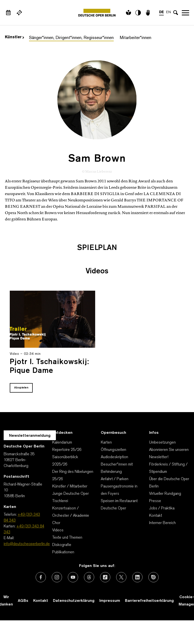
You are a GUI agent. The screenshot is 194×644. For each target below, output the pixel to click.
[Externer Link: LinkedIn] (137, 577)
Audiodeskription (114, 457)
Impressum (110, 601)
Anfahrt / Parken (115, 479)
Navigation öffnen (185, 13)
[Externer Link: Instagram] (57, 577)
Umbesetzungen (162, 443)
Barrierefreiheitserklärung (149, 601)
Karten (106, 443)
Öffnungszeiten (113, 450)
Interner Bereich (162, 523)
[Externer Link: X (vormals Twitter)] (121, 577)
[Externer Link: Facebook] (41, 577)
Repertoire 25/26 (67, 450)
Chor (56, 523)
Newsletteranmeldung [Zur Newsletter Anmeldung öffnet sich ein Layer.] (30, 436)
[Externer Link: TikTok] (105, 577)
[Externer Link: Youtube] (73, 577)
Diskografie (62, 545)
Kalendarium (62, 443)
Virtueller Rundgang (165, 494)
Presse (155, 501)
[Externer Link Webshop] (19, 13)
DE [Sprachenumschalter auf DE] (161, 12)
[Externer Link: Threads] (89, 577)
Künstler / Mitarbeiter (70, 486)
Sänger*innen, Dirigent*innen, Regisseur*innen (71, 38)
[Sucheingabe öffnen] (176, 13)
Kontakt (156, 516)
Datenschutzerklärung (74, 601)
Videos (58, 530)
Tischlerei (60, 501)
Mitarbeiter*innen (136, 38)
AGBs (23, 601)
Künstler (15, 37)
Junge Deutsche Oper (71, 494)
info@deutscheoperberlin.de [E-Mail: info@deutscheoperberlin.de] (27, 544)
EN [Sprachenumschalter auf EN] (168, 12)
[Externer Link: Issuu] (153, 577)
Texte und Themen (67, 538)
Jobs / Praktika (162, 508)
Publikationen (63, 552)
